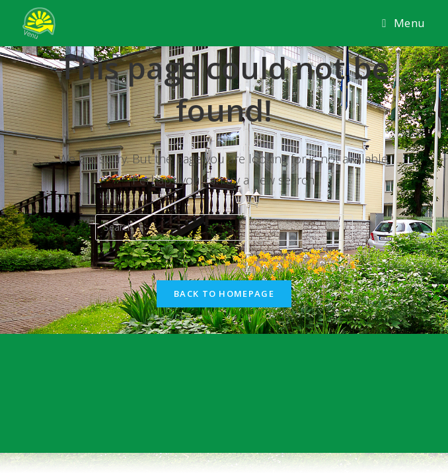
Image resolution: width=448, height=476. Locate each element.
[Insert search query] (224, 227)
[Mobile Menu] (404, 23)
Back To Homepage (224, 294)
